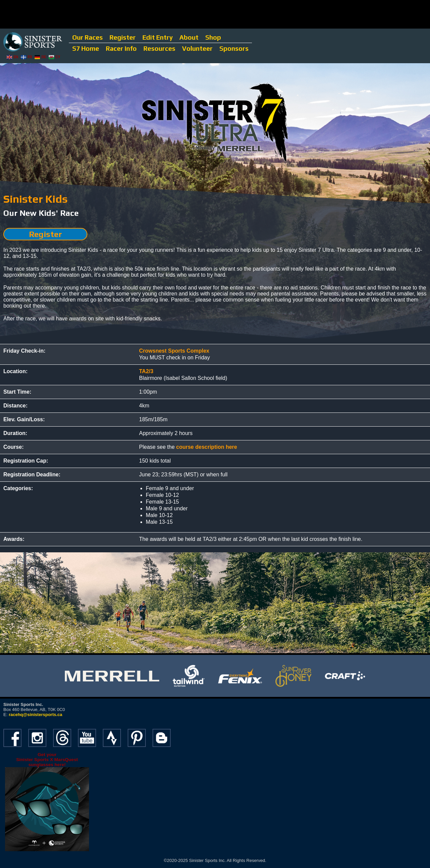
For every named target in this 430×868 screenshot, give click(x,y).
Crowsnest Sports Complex (174, 351)
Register (123, 37)
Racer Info (121, 48)
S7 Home (86, 48)
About (189, 37)
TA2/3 (146, 371)
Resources (159, 48)
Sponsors (234, 48)
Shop (213, 37)
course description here (206, 447)
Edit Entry (158, 37)
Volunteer (197, 48)
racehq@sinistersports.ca (35, 715)
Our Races (88, 37)
